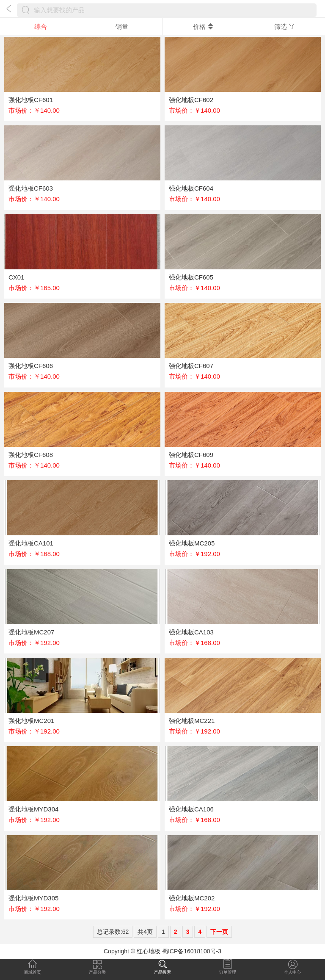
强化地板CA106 (191, 809)
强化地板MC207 (31, 632)
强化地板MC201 (31, 721)
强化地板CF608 (31, 455)
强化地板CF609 (191, 455)
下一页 (219, 932)
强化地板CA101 (31, 543)
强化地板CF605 (191, 277)
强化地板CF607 (191, 366)
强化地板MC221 (192, 721)
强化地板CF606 (31, 366)
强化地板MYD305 (33, 898)
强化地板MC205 (192, 543)
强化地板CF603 (31, 188)
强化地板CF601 (31, 100)
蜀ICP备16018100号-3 (192, 951)
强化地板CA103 (191, 632)
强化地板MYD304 (33, 809)
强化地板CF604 (191, 188)
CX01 (17, 277)
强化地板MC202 (192, 898)
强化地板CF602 (191, 100)
